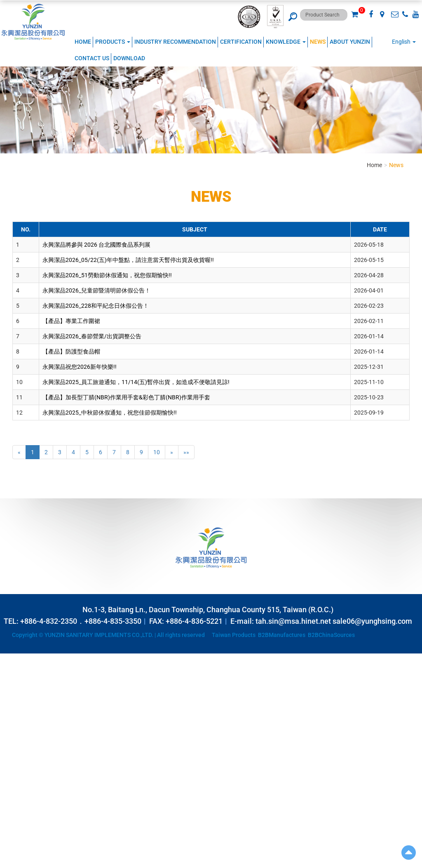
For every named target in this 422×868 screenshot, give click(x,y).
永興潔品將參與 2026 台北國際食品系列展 (96, 245)
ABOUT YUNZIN (350, 42)
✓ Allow (10, 674)
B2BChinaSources (331, 635)
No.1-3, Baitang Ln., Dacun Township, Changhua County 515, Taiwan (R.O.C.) (208, 610)
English (401, 42)
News (396, 165)
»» (186, 452)
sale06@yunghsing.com (372, 621)
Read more (16, 732)
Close (7, 658)
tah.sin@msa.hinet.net (293, 621)
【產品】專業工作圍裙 (71, 321)
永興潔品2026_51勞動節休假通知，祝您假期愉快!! (107, 275)
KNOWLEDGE (286, 42)
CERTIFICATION (241, 42)
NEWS (318, 42)
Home (83, 42)
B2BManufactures (282, 635)
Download (129, 58)
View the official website (64, 732)
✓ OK (206, 864)
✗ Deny (9, 682)
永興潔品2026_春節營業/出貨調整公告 (92, 336)
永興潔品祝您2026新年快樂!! (80, 367)
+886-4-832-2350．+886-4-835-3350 (81, 621)
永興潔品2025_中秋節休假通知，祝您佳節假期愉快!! (110, 413)
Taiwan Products (234, 635)
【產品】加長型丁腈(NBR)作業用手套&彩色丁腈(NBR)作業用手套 (126, 397)
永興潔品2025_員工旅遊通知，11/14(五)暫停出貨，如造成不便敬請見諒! (136, 382)
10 (157, 452)
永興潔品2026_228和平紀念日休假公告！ (96, 306)
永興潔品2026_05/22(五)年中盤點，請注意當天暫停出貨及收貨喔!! (128, 260)
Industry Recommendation (175, 42)
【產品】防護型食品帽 (71, 351)
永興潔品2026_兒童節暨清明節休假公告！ (96, 290)
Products (113, 42)
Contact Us (92, 58)
